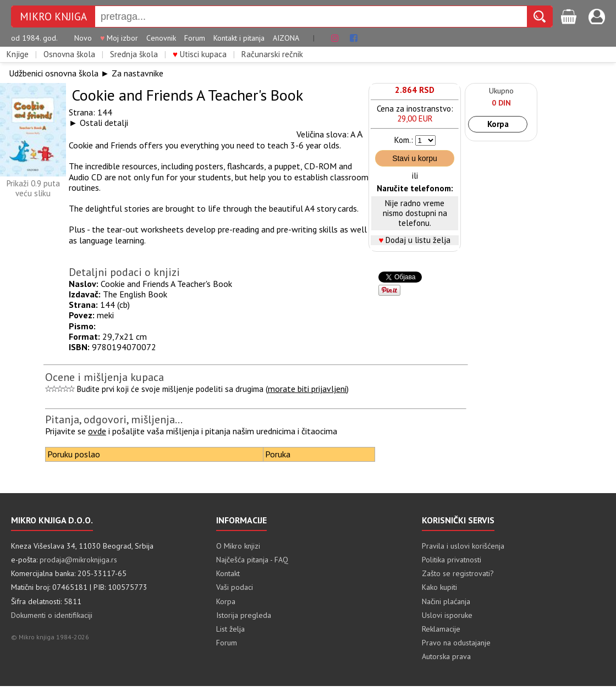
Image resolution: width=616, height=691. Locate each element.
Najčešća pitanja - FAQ (252, 560)
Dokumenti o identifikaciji (52, 615)
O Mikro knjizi (238, 546)
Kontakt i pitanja (239, 38)
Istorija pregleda (244, 615)
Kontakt (228, 573)
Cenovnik (161, 38)
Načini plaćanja (446, 601)
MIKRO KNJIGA (53, 17)
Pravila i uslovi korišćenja (463, 546)
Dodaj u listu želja (418, 240)
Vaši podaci (235, 587)
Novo (83, 38)
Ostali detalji (104, 123)
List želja (230, 629)
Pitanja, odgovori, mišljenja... (114, 419)
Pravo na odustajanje (456, 643)
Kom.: (404, 140)
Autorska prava (446, 656)
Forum (195, 38)
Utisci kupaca (200, 54)
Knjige (18, 54)
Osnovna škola (69, 54)
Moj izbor (119, 38)
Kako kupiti (439, 587)
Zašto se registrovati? (458, 573)
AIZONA (286, 38)
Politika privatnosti (452, 560)
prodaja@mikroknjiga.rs (78, 560)
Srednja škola (134, 54)
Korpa (498, 124)
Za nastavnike (137, 73)
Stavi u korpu (415, 158)
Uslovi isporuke (447, 615)
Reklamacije (441, 629)
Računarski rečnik (272, 54)
